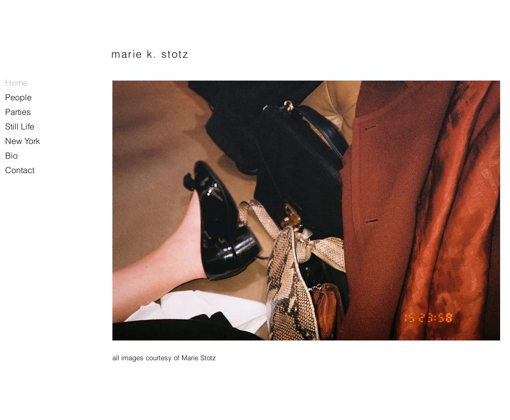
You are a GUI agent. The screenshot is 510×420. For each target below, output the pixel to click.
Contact (20, 170)
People (18, 97)
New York (23, 141)
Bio (11, 155)
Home (16, 83)
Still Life (20, 126)
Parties (18, 112)
